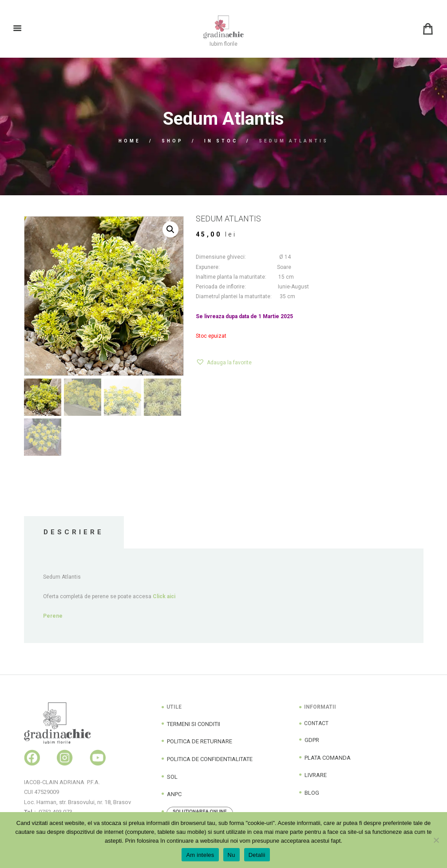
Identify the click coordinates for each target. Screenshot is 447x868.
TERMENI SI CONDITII (194, 724)
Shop (172, 141)
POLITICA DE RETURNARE (200, 741)
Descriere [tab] (74, 532)
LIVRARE (316, 775)
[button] (170, 229)
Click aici (164, 596)
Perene (53, 616)
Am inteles (200, 855)
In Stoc (221, 141)
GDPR (312, 740)
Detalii (257, 855)
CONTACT (316, 723)
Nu (231, 855)
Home (130, 141)
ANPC (174, 794)
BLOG (312, 793)
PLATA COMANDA (328, 758)
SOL (172, 777)
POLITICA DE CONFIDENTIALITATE (210, 759)
